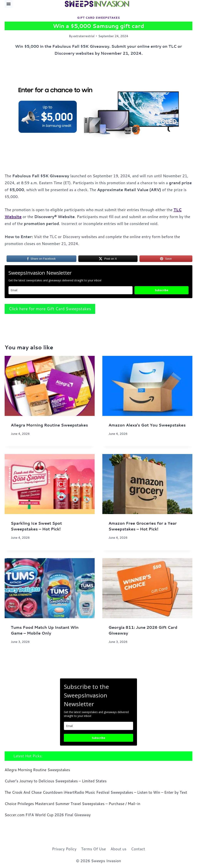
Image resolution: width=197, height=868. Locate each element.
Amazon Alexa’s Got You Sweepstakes (147, 425)
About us (118, 849)
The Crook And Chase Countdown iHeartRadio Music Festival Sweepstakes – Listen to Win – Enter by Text (96, 792)
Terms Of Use (93, 849)
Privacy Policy (64, 849)
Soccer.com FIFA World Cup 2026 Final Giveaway (48, 815)
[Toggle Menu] (9, 4)
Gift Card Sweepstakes (98, 18)
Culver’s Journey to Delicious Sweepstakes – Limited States (56, 781)
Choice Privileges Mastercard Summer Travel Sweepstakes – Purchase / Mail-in (72, 804)
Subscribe (162, 290)
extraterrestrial (84, 36)
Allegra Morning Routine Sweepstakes (49, 425)
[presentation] (50, 386)
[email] (98, 726)
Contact (138, 849)
